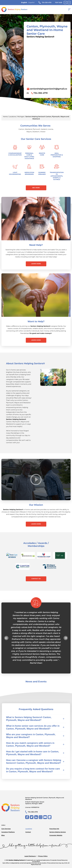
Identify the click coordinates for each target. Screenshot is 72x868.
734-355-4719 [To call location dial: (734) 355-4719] (40, 93)
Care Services (6, 829)
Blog (3, 835)
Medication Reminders (29, 173)
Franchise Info (54, 829)
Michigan (21, 117)
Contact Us (36, 579)
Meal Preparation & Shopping (57, 155)
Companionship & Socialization (15, 154)
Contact (28, 832)
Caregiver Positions (8, 832)
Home (5, 117)
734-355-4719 (45, 3)
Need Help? (36, 245)
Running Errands (42, 173)
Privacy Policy (43, 856)
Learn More (36, 264)
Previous (6, 638)
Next (66, 638)
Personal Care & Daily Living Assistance (29, 156)
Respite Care (42, 154)
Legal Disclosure (30, 856)
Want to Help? (36, 321)
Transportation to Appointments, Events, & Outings (57, 176)
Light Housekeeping (15, 173)
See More (36, 188)
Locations (13, 117)
